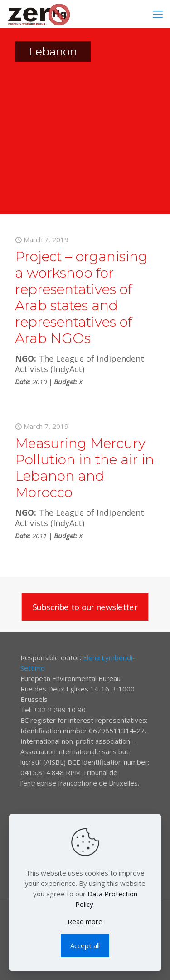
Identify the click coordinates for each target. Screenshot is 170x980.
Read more (85, 921)
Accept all (85, 945)
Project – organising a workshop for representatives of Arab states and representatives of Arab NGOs (81, 297)
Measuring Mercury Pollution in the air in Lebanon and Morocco (85, 468)
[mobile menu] (158, 14)
